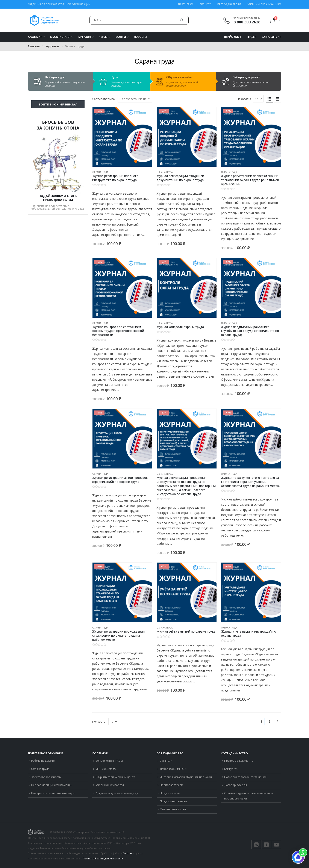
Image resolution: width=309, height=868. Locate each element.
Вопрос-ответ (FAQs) (109, 761)
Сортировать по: (104, 99)
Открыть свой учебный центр (115, 777)
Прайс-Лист (233, 37)
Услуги (121, 37)
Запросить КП (271, 37)
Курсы (103, 37)
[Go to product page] (122, 137)
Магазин (85, 37)
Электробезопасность (46, 777)
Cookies (127, 853)
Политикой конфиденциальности (103, 858)
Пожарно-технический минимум (53, 793)
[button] (269, 99)
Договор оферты (236, 785)
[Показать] (258, 99)
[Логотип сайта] (44, 20)
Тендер (251, 37)
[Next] (278, 721)
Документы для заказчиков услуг (117, 793)
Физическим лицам (173, 809)
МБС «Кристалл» (106, 769)
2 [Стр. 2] (269, 721)
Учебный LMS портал (110, 785)
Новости (140, 37)
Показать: (244, 99)
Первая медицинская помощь (51, 785)
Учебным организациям (264, 4)
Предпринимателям (173, 801)
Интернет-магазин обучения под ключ (186, 777)
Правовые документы (239, 761)
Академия (35, 37)
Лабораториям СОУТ (174, 769)
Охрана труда (100, 172)
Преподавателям (229, 4)
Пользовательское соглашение (245, 777)
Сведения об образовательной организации (59, 4)
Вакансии (166, 761)
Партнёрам (186, 4)
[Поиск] (182, 20)
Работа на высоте (43, 761)
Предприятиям (170, 793)
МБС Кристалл (60, 37)
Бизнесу (205, 4)
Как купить (231, 769)
